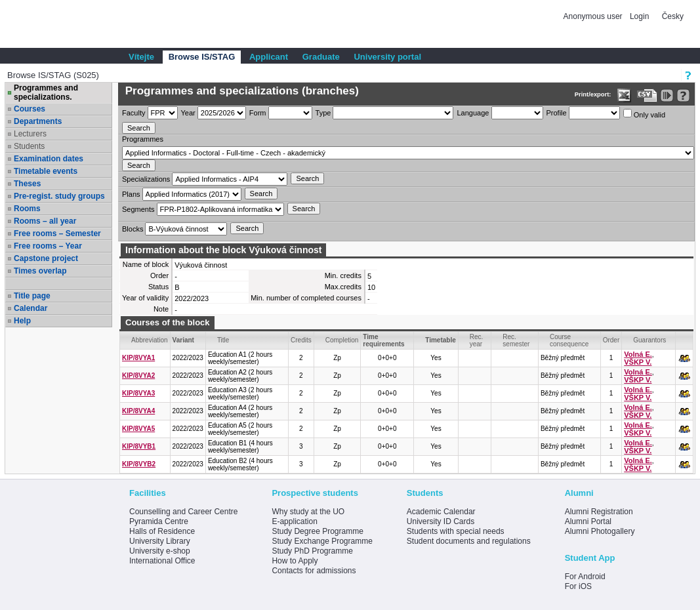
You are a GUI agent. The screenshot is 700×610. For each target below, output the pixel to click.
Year (188, 113)
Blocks (133, 229)
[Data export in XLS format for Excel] (624, 95)
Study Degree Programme (317, 531)
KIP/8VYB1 (139, 446)
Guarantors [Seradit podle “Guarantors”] (649, 340)
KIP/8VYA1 (138, 358)
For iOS (578, 586)
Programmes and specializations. (46, 92)
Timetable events (46, 171)
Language (473, 113)
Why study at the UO (308, 512)
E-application (294, 521)
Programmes (143, 139)
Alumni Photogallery (600, 531)
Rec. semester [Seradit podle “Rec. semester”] (516, 340)
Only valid (644, 114)
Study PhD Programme (312, 551)
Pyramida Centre (159, 521)
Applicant (269, 57)
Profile (557, 113)
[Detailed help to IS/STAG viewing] (683, 95)
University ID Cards (441, 521)
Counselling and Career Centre (183, 512)
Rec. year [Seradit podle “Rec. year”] (477, 340)
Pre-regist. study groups (59, 196)
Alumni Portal (588, 521)
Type (323, 113)
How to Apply (295, 561)
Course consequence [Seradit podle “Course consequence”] (569, 340)
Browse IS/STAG (202, 57)
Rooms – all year (45, 221)
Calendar (31, 308)
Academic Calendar (441, 512)
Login (639, 16)
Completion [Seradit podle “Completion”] (342, 340)
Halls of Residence (162, 531)
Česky (673, 16)
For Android (585, 577)
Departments (38, 121)
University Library (160, 541)
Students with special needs (456, 531)
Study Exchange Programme (322, 541)
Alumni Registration (599, 512)
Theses (27, 184)
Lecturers (30, 134)
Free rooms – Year (48, 246)
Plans (131, 194)
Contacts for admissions (314, 571)
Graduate (321, 57)
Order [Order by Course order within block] (611, 340)
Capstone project (46, 258)
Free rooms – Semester (57, 234)
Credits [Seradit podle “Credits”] (301, 340)
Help (22, 321)
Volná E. (638, 354)
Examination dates (49, 159)
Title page (32, 296)
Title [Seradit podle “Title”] (223, 340)
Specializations (146, 179)
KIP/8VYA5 (138, 429)
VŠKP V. (638, 362)
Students (29, 146)
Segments (138, 209)
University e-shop (160, 551)
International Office (162, 561)
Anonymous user (594, 16)
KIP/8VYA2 (138, 376)
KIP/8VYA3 (138, 393)
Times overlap (40, 271)
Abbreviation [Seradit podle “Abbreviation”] (150, 340)
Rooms (27, 209)
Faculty (134, 113)
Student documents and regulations (469, 541)
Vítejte (141, 57)
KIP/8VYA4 (138, 411)
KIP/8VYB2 (139, 464)
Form (258, 113)
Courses (30, 109)
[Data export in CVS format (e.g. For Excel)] (647, 95)
